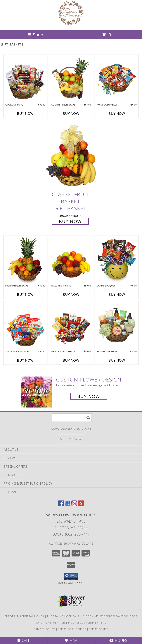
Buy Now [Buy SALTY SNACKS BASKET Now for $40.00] (25, 360)
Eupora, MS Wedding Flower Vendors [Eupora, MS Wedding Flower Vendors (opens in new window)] (110, 616)
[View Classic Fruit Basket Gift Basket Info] (71, 156)
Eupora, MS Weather (50, 623)
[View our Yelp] (81, 505)
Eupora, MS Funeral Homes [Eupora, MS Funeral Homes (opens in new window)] (24, 616)
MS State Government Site (87, 623)
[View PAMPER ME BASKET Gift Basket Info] (117, 326)
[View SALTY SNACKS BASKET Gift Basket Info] (25, 326)
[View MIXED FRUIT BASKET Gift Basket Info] (71, 260)
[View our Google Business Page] (68, 505)
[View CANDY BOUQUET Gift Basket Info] (117, 260)
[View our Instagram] (74, 505)
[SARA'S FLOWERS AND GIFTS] (71, 25)
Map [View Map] (71, 640)
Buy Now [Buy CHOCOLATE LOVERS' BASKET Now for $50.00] (71, 360)
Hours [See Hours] (118, 640)
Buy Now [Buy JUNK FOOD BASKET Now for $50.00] (117, 113)
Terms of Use (99, 629)
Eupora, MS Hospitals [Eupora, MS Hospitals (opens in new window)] (63, 616)
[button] (71, 576)
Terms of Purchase (72, 629)
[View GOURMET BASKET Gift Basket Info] (25, 79)
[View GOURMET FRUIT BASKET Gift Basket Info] (71, 79)
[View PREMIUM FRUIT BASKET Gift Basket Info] (25, 260)
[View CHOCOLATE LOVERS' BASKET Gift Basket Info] (71, 326)
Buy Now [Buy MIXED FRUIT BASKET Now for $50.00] (71, 294)
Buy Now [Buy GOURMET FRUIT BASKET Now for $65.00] (71, 113)
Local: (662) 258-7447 (71, 534)
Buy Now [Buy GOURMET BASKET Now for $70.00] (25, 113)
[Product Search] (72, 418)
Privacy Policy (44, 629)
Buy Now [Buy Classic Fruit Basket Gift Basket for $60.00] (70, 221)
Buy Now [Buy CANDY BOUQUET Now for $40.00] (117, 294)
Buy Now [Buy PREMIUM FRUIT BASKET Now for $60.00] (25, 294)
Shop (35, 35)
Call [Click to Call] (24, 640)
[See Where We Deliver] (71, 439)
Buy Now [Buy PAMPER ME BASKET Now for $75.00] (117, 360)
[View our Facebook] (61, 505)
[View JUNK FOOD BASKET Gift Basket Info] (117, 79)
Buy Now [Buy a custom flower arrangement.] (89, 396)
